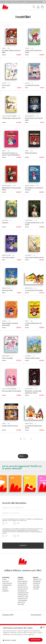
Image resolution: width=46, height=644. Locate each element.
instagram (37, 582)
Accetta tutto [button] (35, 640)
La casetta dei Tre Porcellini (34, 290)
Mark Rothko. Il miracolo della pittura (11, 189)
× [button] (44, 627)
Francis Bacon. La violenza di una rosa (34, 189)
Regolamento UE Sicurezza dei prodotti (23, 583)
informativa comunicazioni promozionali (23, 593)
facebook (37, 583)
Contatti (21, 580)
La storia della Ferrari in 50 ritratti (33, 324)
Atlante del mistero (31, 153)
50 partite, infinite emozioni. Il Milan (11, 51)
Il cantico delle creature (32, 358)
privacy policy (23, 587)
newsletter (37, 580)
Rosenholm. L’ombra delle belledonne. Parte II (33, 392)
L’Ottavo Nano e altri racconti (11, 118)
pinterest (36, 587)
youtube (36, 585)
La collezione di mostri (32, 85)
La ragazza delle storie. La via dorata (34, 224)
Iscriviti (23, 546)
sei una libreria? (6, 590)
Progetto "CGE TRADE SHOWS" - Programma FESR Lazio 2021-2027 (23, 601)
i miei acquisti (7, 583)
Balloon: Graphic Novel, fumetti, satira (12, 483)
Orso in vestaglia (7, 358)
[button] (9, 640)
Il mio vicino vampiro (8, 257)
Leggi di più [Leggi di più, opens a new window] (31, 635)
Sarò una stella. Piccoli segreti (12, 391)
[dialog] (23, 635)
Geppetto (5, 223)
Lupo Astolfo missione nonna (34, 257)
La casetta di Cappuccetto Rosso (33, 427)
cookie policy (23, 589)
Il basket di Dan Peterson (10, 426)
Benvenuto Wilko (7, 290)
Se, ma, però (6, 85)
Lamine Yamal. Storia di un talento (33, 51)
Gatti (26, 478)
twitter (36, 589)
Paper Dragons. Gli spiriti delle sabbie (10, 324)
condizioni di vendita (7, 586)
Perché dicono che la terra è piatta (34, 119)
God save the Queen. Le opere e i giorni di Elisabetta (11, 154)
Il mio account (6, 581)
